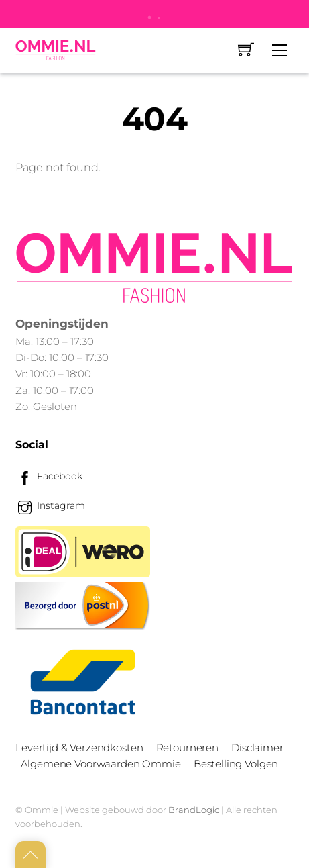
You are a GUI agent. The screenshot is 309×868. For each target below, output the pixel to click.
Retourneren (187, 748)
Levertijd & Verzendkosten (79, 748)
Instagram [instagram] (50, 505)
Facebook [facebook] (49, 476)
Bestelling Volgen (236, 764)
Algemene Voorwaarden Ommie (101, 764)
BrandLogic (194, 810)
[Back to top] (30, 855)
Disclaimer (257, 748)
